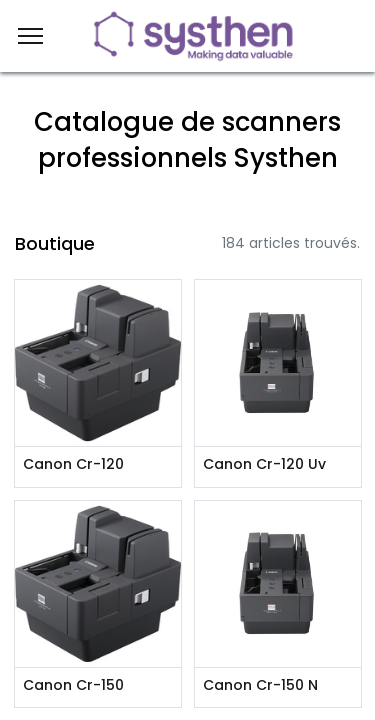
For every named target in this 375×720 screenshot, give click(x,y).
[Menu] (30, 36)
